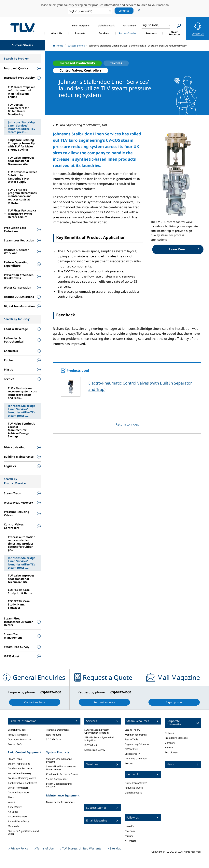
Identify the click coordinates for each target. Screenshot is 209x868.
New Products (54, 735)
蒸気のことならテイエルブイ (22, 28)
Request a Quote (134, 788)
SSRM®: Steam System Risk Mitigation (99, 739)
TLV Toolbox (131, 749)
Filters (11, 797)
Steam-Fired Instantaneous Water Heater (61, 768)
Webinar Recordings (136, 735)
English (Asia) (150, 25)
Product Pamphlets (18, 735)
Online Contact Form (136, 783)
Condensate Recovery (20, 768)
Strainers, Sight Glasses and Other (23, 832)
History (169, 747)
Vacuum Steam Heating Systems (59, 760)
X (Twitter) (130, 841)
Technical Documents (58, 730)
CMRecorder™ (132, 754)
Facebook (130, 831)
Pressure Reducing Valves (22, 778)
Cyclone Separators (19, 792)
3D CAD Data (53, 739)
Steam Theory (132, 730)
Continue (124, 11)
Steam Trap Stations (19, 764)
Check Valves (15, 807)
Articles (129, 763)
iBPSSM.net (91, 745)
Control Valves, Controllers (22, 783)
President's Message (176, 738)
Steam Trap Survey (95, 750)
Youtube (129, 836)
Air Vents (13, 812)
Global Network (133, 793)
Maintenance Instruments (60, 802)
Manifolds (13, 826)
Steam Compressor (57, 779)
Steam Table (131, 739)
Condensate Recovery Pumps (62, 774)
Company (170, 743)
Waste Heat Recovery (20, 773)
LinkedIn (129, 826)
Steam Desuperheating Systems (59, 785)
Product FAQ (15, 744)
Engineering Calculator (137, 744)
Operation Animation (19, 739)
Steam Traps (15, 759)
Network (169, 733)
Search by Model (17, 730)
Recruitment (172, 752)
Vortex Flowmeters (18, 788)
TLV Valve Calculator (136, 759)
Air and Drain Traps (19, 821)
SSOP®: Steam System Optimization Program (97, 731)
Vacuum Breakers (18, 816)
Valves (11, 802)
